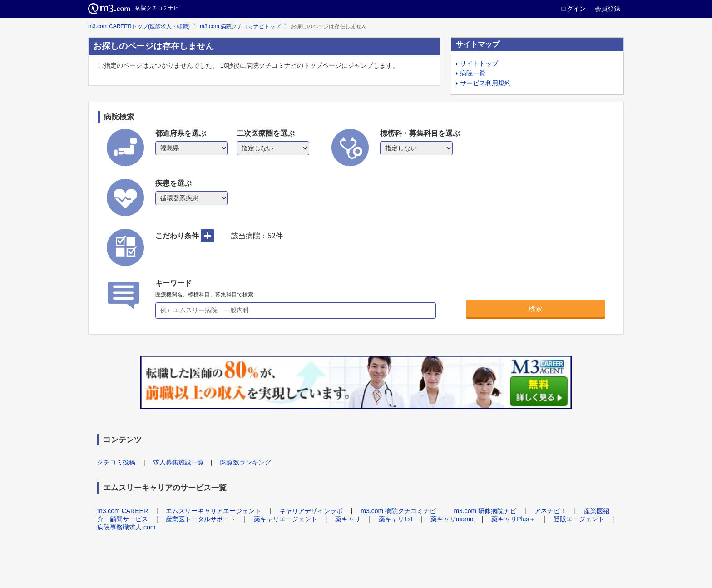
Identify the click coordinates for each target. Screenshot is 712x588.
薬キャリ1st (396, 519)
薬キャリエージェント (286, 519)
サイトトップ (479, 64)
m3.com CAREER (123, 511)
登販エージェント (579, 519)
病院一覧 (473, 73)
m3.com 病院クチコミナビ (398, 511)
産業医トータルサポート (201, 519)
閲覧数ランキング (246, 462)
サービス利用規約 (485, 83)
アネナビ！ (550, 511)
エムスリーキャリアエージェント (213, 511)
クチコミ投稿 (116, 462)
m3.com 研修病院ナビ (485, 511)
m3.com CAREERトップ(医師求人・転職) (139, 26)
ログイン (573, 9)
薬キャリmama (452, 519)
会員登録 (608, 9)
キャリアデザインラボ (311, 511)
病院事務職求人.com (126, 527)
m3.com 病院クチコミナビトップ (240, 26)
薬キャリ (348, 519)
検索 (535, 309)
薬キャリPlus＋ (513, 519)
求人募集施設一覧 (178, 462)
